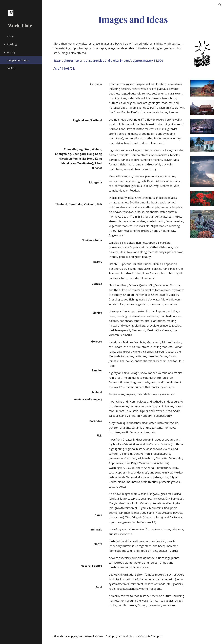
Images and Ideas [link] (18, 60)
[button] (220, 5)
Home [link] (10, 36)
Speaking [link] (12, 44)
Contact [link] (11, 68)
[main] (133, 19)
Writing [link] (11, 52)
